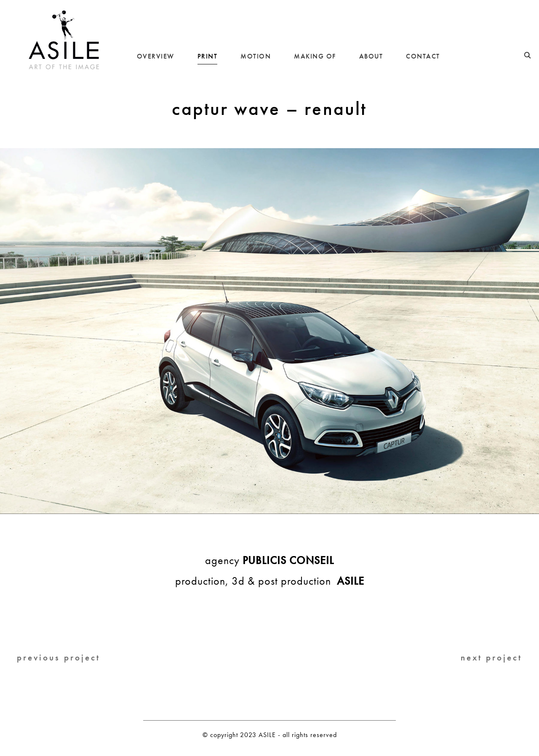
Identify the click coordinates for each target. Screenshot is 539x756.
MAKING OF (315, 56)
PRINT (208, 56)
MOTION (256, 56)
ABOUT (371, 56)
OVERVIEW (156, 56)
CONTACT (423, 56)
